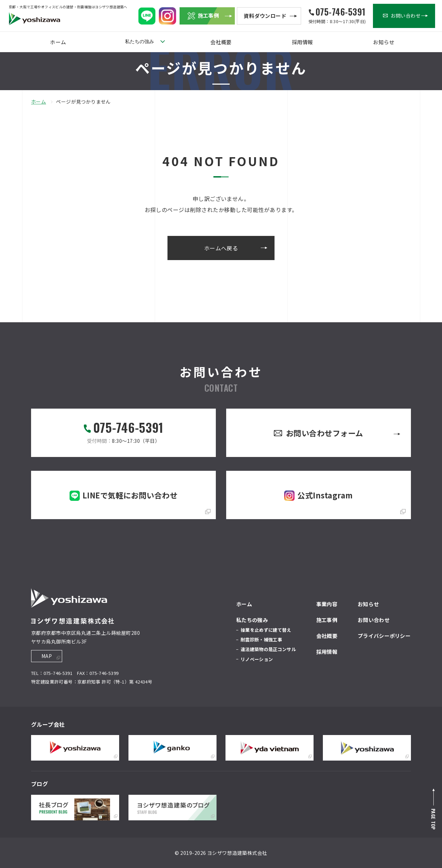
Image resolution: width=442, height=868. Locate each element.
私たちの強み (140, 41)
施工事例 (327, 620)
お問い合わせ (374, 620)
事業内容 (327, 604)
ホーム (58, 42)
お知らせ (384, 42)
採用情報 (302, 42)
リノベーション (257, 659)
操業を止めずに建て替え (266, 630)
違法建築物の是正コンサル (268, 649)
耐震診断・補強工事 (261, 640)
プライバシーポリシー (384, 636)
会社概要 (221, 42)
